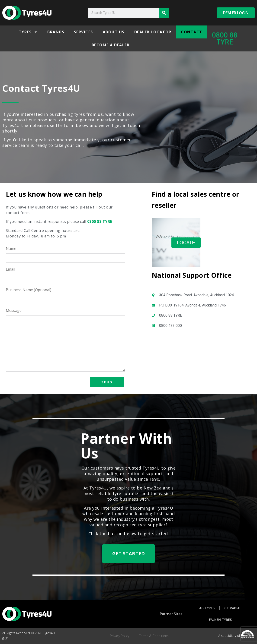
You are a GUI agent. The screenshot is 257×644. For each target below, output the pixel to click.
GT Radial (233, 608)
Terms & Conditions (154, 636)
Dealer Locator (153, 32)
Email (10, 270)
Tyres (28, 32)
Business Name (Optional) (29, 290)
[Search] (164, 13)
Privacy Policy (120, 636)
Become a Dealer (111, 45)
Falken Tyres (220, 620)
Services (84, 32)
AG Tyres (207, 608)
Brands (56, 32)
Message (14, 311)
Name (11, 249)
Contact (192, 32)
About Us (114, 32)
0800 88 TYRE (225, 38)
